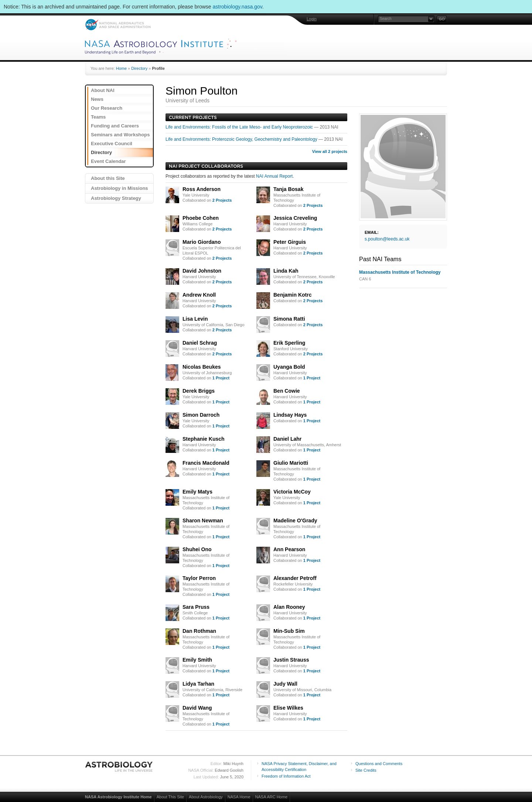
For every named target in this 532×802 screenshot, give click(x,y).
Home (121, 68)
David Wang (197, 708)
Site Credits (366, 770)
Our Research (107, 108)
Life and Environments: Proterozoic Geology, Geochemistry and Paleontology (242, 139)
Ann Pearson (289, 549)
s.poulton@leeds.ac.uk (387, 239)
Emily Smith (197, 660)
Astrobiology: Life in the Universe (119, 767)
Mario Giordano (202, 242)
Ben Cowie (287, 391)
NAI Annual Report (274, 176)
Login (312, 19)
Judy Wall (285, 684)
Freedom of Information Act (286, 776)
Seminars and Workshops (120, 135)
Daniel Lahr (287, 439)
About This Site (170, 797)
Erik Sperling (289, 343)
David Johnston (202, 271)
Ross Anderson (202, 189)
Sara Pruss (196, 607)
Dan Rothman (199, 631)
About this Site (108, 178)
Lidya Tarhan (198, 684)
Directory (139, 68)
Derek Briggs (199, 391)
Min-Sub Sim (289, 631)
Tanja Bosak (288, 189)
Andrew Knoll (199, 295)
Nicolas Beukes (202, 367)
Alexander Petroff (295, 578)
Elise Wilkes (288, 708)
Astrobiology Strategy (116, 198)
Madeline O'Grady (295, 521)
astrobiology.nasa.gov (238, 7)
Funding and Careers (115, 126)
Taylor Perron (199, 578)
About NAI (103, 90)
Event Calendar (108, 161)
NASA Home (239, 797)
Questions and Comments (379, 764)
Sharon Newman (203, 521)
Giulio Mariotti (291, 463)
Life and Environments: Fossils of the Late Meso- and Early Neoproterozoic (240, 127)
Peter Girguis (290, 242)
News (97, 99)
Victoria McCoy (292, 492)
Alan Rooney (289, 607)
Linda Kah (286, 271)
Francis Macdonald (206, 463)
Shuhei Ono (197, 549)
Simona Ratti (289, 319)
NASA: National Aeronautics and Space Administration (118, 25)
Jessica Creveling (295, 218)
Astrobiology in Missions (120, 188)
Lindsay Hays (290, 415)
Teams (98, 117)
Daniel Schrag (200, 343)
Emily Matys (197, 492)
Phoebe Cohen (201, 218)
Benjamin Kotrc (292, 295)
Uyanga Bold (289, 367)
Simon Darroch (201, 415)
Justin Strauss (291, 660)
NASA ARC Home (271, 797)
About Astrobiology (206, 797)
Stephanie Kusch (204, 439)
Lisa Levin (195, 319)
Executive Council (112, 144)
